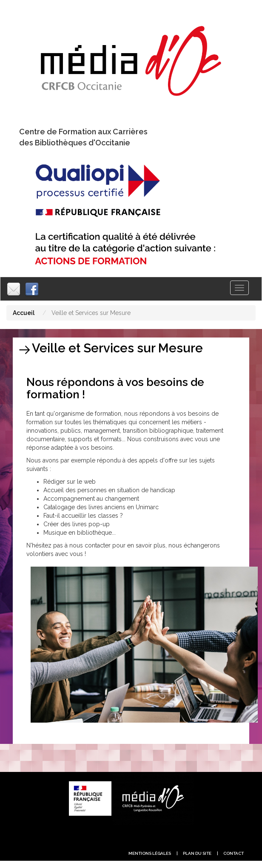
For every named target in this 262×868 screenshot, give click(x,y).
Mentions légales (150, 853)
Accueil (24, 313)
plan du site (197, 853)
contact (234, 853)
